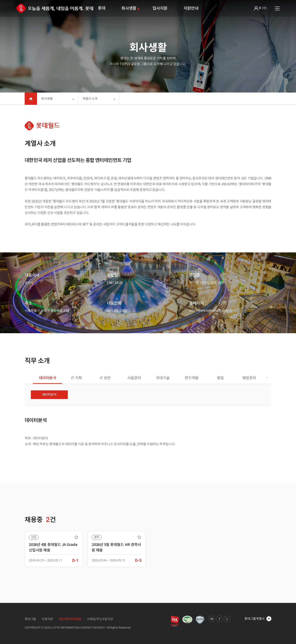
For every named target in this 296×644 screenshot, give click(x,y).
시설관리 (134, 378)
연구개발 (192, 378)
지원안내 (191, 8)
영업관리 (249, 378)
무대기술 (163, 378)
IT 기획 (77, 378)
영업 (220, 378)
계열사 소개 (90, 99)
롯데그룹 (30, 619)
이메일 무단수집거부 (100, 619)
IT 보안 (105, 378)
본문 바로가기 (0, 0)
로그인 (260, 8)
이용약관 (47, 619)
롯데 (102, 8)
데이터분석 (48, 378)
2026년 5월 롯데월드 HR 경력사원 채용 (116, 547)
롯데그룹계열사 (258, 619)
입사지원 (160, 8)
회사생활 (129, 8)
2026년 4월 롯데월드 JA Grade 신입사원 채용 (53, 547)
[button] (267, 378)
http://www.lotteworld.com (211, 311)
